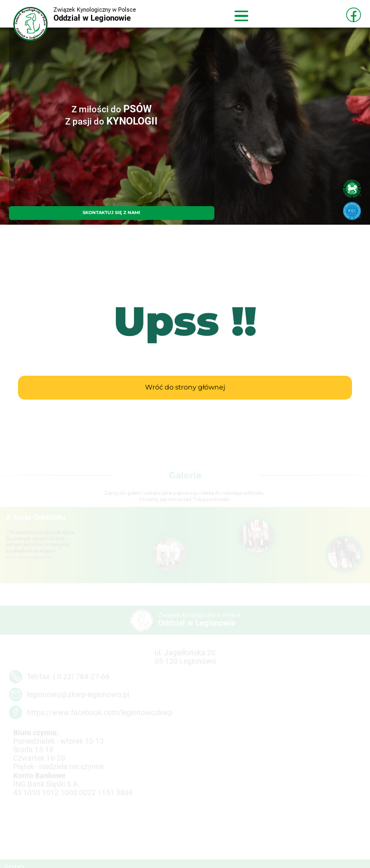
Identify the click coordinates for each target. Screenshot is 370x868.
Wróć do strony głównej (185, 387)
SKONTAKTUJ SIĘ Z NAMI (111, 212)
